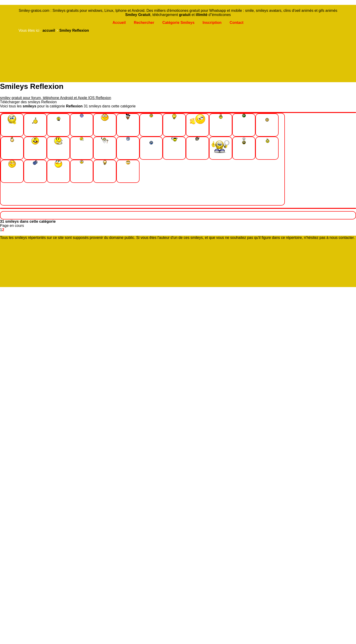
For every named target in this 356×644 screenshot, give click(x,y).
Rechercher (144, 23)
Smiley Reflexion (74, 30)
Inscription (212, 23)
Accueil (119, 23)
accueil (49, 30)
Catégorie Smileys (178, 23)
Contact (237, 23)
